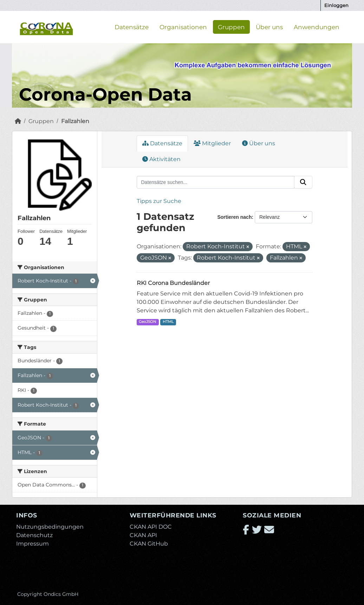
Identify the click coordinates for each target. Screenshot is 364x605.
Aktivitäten (161, 159)
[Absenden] (303, 182)
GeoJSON (148, 322)
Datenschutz (34, 535)
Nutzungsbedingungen (50, 527)
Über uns (269, 27)
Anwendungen (317, 27)
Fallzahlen (75, 121)
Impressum (32, 544)
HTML (168, 322)
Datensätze (132, 27)
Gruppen (231, 27)
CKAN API (143, 535)
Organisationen (183, 27)
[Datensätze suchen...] (216, 182)
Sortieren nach (234, 217)
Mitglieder (212, 143)
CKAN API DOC (151, 527)
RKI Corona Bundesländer (173, 283)
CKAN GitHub (149, 544)
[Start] (18, 121)
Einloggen (336, 5)
